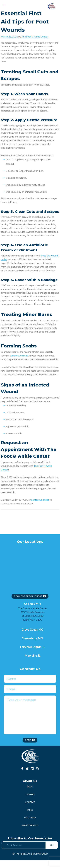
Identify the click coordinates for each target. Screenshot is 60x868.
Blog (30, 794)
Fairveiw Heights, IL (32, 647)
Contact (30, 810)
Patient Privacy (30, 833)
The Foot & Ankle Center (35, 36)
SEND (30, 748)
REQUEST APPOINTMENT (30, 596)
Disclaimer (30, 825)
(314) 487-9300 (33, 620)
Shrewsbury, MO (32, 638)
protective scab (20, 355)
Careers (30, 802)
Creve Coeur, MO (33, 630)
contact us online (40, 500)
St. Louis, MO (32, 604)
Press (30, 818)
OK (52, 853)
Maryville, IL (33, 656)
